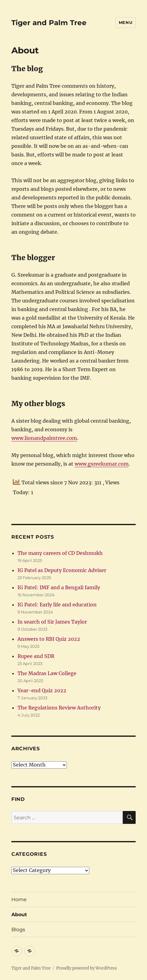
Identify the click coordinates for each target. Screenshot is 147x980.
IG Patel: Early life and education (57, 605)
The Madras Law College (47, 673)
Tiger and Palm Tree (49, 23)
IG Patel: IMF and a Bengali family (59, 587)
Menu (126, 22)
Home (19, 899)
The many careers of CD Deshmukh (60, 553)
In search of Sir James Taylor (52, 622)
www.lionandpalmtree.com (44, 438)
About (19, 915)
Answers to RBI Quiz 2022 (49, 639)
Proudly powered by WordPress (87, 968)
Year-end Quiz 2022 (42, 690)
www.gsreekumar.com (102, 464)
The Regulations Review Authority (59, 708)
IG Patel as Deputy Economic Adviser (62, 570)
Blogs (18, 930)
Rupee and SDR (36, 656)
